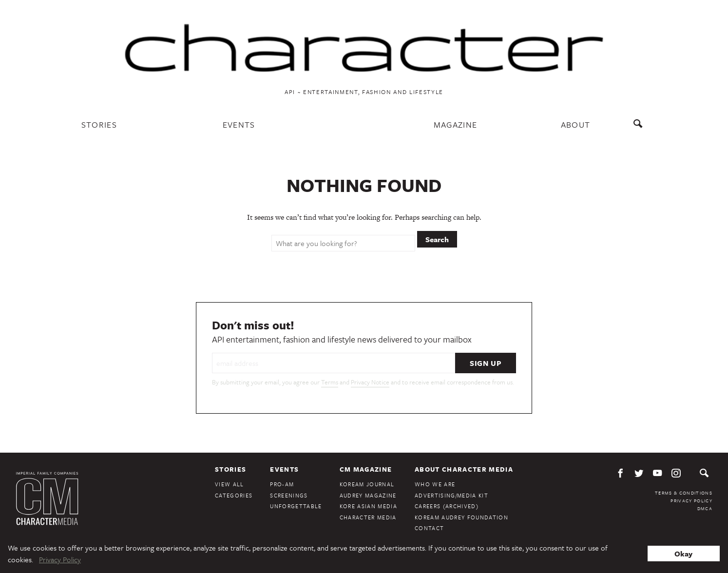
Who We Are (435, 484)
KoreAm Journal (367, 484)
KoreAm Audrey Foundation (461, 517)
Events (239, 124)
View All (230, 484)
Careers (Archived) (447, 506)
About (576, 124)
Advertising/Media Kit (451, 495)
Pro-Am (282, 484)
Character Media (368, 517)
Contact (429, 528)
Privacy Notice (370, 382)
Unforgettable (296, 506)
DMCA (705, 508)
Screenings (289, 495)
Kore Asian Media (368, 506)
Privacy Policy (691, 500)
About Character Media (464, 469)
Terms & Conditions (684, 493)
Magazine (456, 124)
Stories (99, 124)
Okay (683, 554)
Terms (330, 382)
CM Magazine (366, 469)
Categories (234, 495)
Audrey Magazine (368, 495)
